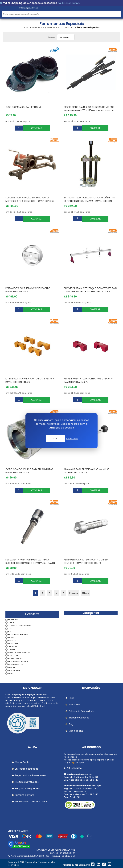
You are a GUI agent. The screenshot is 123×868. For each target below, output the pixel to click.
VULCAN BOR (14, 670)
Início (26, 27)
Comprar (37, 128)
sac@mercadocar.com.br (78, 774)
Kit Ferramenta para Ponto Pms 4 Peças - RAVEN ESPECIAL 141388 (30, 380)
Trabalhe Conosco (79, 718)
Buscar (119, 14)
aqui (73, 763)
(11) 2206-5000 (73, 768)
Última (86, 593)
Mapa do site (76, 731)
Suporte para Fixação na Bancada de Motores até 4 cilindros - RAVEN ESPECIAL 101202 (30, 201)
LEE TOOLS (13, 646)
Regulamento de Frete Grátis (31, 802)
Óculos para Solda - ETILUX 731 (24, 107)
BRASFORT (13, 619)
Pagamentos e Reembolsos (30, 775)
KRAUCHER (13, 643)
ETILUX (11, 637)
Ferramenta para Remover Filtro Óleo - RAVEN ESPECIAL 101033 (29, 290)
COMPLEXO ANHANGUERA (20, 626)
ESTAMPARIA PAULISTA (18, 635)
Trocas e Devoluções (27, 782)
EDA (10, 631)
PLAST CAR (13, 655)
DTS (10, 628)
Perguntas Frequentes (27, 788)
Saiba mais (72, 439)
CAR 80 (12, 623)
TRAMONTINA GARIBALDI (19, 661)
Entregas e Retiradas (27, 769)
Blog (71, 724)
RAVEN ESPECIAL (15, 658)
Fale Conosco (91, 747)
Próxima (74, 593)
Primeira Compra (25, 795)
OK (55, 438)
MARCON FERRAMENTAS (19, 652)
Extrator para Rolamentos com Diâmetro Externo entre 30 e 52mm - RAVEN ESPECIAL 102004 (89, 201)
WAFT (11, 673)
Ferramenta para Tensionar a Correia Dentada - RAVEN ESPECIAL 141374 (86, 561)
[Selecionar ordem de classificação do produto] (66, 37)
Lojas (71, 698)
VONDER (12, 667)
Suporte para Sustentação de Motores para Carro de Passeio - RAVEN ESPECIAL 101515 (91, 290)
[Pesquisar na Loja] (61, 14)
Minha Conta (22, 762)
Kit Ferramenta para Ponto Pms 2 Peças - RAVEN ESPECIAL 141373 (88, 380)
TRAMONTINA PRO (16, 664)
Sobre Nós (74, 705)
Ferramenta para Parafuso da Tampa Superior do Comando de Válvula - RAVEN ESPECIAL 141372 (30, 563)
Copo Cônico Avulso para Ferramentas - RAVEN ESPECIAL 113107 (30, 471)
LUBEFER (12, 649)
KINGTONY (13, 640)
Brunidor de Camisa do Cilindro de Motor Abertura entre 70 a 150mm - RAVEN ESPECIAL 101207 (89, 110)
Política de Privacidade (81, 711)
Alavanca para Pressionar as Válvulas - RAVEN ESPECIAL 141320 (88, 471)
